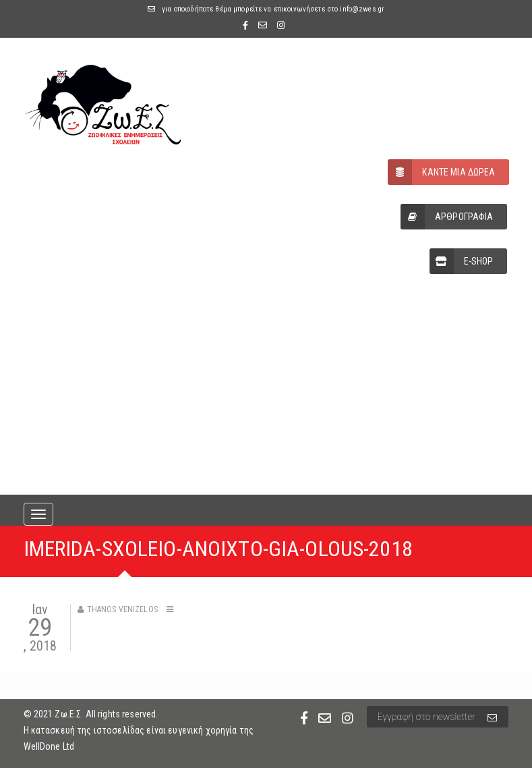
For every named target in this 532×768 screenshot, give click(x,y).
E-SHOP (462, 261)
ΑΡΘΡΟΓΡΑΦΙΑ (447, 217)
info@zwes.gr (362, 9)
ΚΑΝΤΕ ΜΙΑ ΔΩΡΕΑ (441, 172)
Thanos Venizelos (122, 609)
